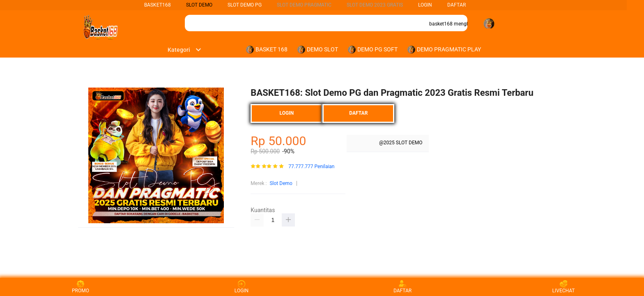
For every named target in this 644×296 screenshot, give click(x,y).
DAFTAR (457, 5)
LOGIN (425, 5)
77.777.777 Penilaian (311, 167)
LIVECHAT (564, 287)
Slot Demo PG (245, 5)
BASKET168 (158, 5)
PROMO (80, 287)
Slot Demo (281, 183)
